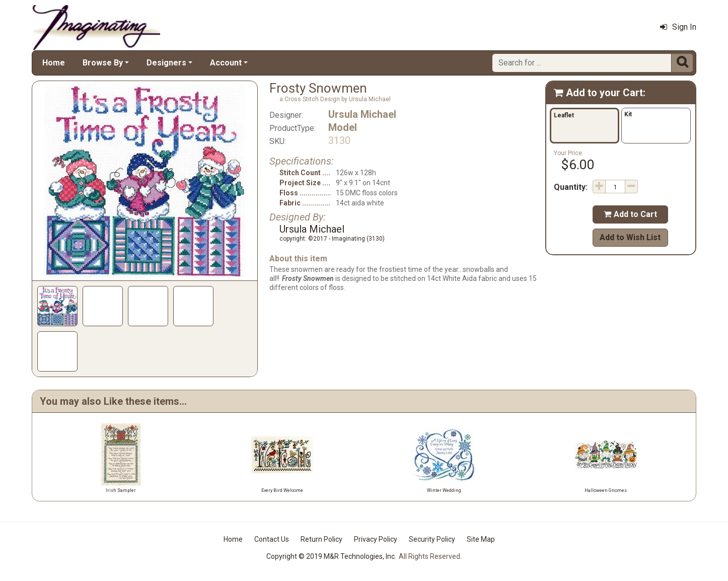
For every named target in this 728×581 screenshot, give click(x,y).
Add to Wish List (630, 237)
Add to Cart (630, 214)
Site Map (481, 539)
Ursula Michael (362, 114)
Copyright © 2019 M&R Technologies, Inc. (331, 556)
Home (54, 63)
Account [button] (226, 63)
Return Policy (321, 539)
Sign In (678, 27)
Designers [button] (166, 63)
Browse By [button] (103, 63)
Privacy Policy (376, 539)
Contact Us (272, 539)
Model (343, 127)
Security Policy (432, 539)
